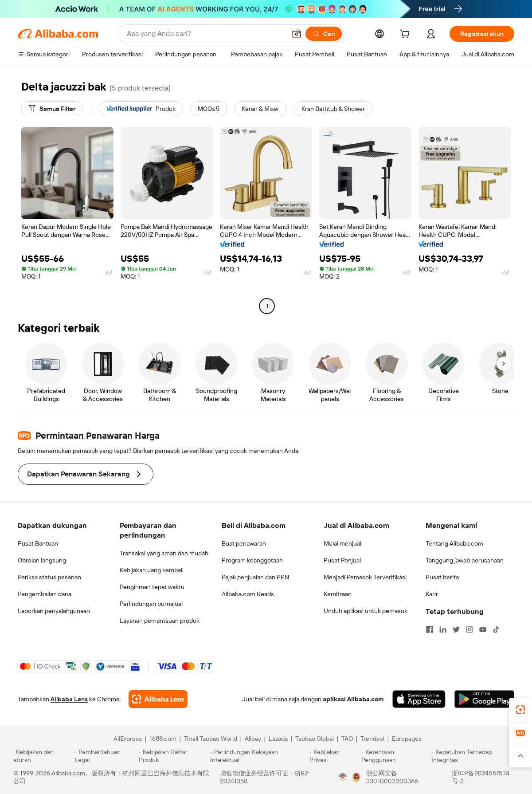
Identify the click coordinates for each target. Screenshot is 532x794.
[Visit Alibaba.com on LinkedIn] (443, 629)
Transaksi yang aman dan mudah (164, 553)
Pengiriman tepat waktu (152, 587)
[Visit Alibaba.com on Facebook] (430, 629)
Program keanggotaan (252, 560)
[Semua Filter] (52, 109)
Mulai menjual (342, 543)
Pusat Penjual (342, 560)
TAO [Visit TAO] (347, 739)
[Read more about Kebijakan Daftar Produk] (173, 756)
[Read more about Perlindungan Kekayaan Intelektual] (258, 756)
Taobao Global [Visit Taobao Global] (315, 739)
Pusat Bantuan (38, 543)
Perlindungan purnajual (151, 604)
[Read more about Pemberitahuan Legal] (105, 756)
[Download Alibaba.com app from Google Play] (484, 699)
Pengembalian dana (45, 594)
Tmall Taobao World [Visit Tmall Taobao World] (211, 739)
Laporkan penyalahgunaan (54, 611)
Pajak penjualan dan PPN (255, 577)
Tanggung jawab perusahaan (465, 560)
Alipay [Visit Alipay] (253, 739)
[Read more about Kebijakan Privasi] (334, 756)
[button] (297, 34)
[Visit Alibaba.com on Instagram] (469, 629)
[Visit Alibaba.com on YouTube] (483, 629)
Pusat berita (442, 577)
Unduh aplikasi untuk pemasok (366, 611)
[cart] (407, 35)
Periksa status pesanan (49, 577)
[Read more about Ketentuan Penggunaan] (395, 756)
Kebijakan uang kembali (152, 570)
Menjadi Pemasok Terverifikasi (365, 577)
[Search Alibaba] (205, 34)
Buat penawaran (244, 543)
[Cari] (324, 34)
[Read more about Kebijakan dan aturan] (43, 756)
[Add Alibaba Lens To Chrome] (158, 699)
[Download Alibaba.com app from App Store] (419, 699)
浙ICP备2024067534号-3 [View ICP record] (481, 777)
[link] (520, 710)
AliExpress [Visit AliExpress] (128, 739)
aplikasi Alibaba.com (353, 699)
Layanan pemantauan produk (160, 621)
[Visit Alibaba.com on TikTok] (496, 629)
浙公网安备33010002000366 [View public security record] (392, 777)
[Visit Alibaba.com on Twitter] (456, 629)
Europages (407, 739)
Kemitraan (338, 594)
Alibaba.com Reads (248, 594)
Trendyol (372, 739)
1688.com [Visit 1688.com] (163, 739)
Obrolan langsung (42, 560)
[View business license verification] (343, 777)
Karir (432, 594)
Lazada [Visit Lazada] (278, 739)
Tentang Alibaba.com (454, 543)
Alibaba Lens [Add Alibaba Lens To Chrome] (69, 699)
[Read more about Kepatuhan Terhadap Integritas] (475, 756)
